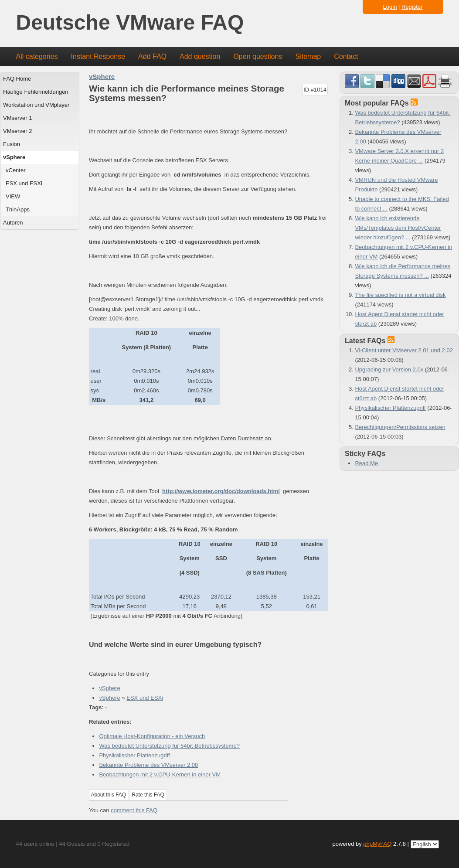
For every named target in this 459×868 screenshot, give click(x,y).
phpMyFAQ (377, 844)
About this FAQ (109, 795)
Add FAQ (152, 56)
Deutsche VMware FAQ (130, 23)
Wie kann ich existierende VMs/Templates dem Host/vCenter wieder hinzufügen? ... (398, 228)
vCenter (16, 170)
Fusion (12, 144)
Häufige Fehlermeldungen (36, 92)
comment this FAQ (134, 810)
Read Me (366, 463)
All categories (37, 56)
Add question (200, 56)
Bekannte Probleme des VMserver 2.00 (148, 765)
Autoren (13, 223)
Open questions (258, 56)
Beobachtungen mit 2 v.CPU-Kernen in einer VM (160, 774)
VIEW (13, 196)
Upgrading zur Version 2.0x (389, 369)
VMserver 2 (17, 131)
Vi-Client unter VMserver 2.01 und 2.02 (404, 350)
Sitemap (308, 56)
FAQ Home (17, 79)
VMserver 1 (17, 118)
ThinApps (18, 209)
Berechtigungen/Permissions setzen (400, 427)
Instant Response (98, 56)
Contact (346, 56)
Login (390, 7)
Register (412, 7)
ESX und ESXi (24, 183)
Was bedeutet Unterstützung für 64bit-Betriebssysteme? (169, 746)
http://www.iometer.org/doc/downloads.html (221, 491)
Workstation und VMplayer (36, 105)
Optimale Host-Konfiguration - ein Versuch (152, 736)
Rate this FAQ (148, 795)
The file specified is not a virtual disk (400, 295)
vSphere (14, 157)
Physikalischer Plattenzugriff (134, 755)
